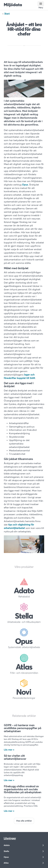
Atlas (6, 863)
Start (7, 14)
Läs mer (8, 750)
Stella (6, 851)
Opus (25, 185)
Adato (7, 845)
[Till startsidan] (13, 5)
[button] (41, 4)
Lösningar (10, 838)
